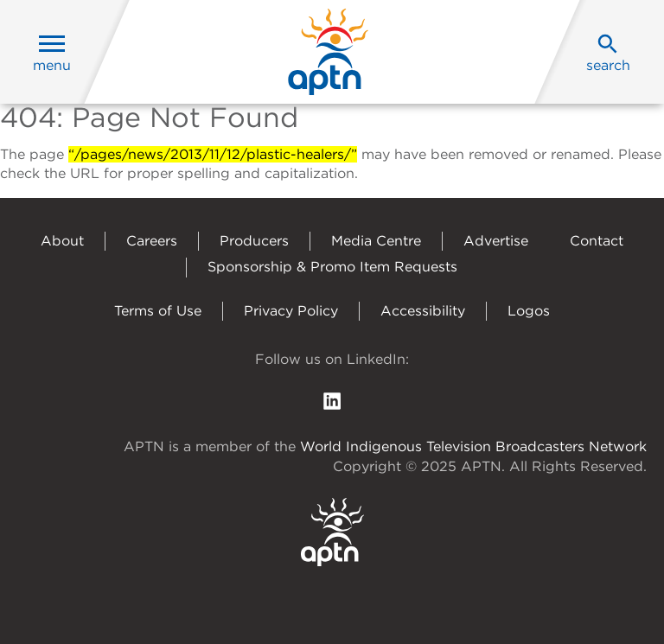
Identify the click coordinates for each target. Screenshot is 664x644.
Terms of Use (158, 311)
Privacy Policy (291, 311)
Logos (529, 311)
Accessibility (423, 311)
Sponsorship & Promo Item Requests (332, 267)
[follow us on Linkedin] (332, 400)
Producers (254, 241)
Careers (152, 241)
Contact (597, 241)
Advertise (496, 241)
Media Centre (376, 241)
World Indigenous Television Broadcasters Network (473, 446)
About (62, 241)
